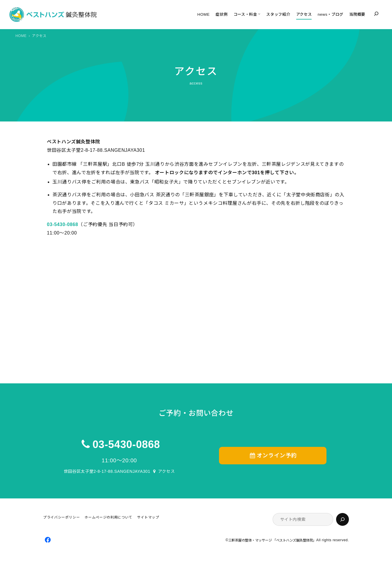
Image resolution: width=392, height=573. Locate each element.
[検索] (342, 519)
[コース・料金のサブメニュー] (259, 14)
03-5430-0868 (126, 444)
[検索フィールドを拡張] (376, 14)
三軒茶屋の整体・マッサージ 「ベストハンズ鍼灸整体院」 (272, 540)
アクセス (167, 471)
